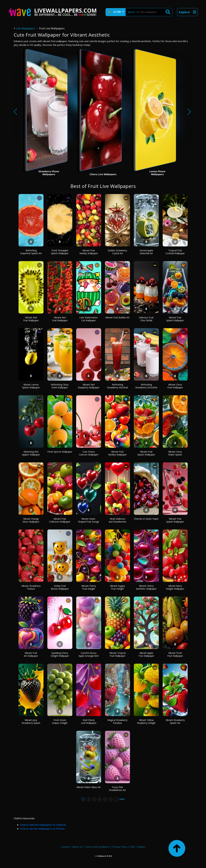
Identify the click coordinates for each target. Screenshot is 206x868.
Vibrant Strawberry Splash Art (175, 721)
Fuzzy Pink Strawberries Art (117, 789)
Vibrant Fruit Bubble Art (117, 317)
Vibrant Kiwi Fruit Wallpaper (31, 319)
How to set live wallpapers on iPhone (42, 829)
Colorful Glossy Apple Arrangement (89, 654)
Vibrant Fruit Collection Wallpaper (60, 520)
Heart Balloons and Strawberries (117, 520)
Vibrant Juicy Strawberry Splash (31, 721)
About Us (77, 847)
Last (122, 799)
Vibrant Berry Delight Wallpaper (175, 587)
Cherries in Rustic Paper (146, 519)
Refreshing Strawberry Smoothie (146, 386)
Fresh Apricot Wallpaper (60, 452)
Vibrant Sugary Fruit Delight (117, 587)
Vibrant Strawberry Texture (31, 587)
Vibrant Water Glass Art (89, 787)
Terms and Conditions (97, 847)
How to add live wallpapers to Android (43, 825)
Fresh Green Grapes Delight (60, 721)
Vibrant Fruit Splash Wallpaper (175, 319)
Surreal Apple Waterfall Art (146, 252)
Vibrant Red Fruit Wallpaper (60, 319)
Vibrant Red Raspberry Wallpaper (89, 386)
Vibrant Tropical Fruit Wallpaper (117, 654)
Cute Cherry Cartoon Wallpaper (89, 453)
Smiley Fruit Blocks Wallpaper (60, 587)
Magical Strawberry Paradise (117, 721)
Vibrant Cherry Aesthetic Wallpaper (146, 587)
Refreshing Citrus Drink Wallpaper (60, 386)
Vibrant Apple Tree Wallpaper (146, 654)
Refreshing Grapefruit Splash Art (31, 252)
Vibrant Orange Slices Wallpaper (31, 520)
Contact (65, 847)
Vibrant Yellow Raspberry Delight (146, 721)
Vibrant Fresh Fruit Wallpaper (175, 654)
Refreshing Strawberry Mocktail (117, 386)
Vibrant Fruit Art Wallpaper (31, 654)
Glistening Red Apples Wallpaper (31, 453)
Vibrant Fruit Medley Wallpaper (89, 252)
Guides (141, 847)
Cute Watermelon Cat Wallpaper (89, 319)
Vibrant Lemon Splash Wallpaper (31, 386)
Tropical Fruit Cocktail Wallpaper (175, 252)
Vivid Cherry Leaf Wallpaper (89, 721)
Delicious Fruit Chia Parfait (146, 319)
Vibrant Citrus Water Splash (175, 453)
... (116, 799)
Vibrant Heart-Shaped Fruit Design (89, 520)
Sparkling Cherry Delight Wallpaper (60, 654)
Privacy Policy (120, 847)
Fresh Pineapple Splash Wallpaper (60, 252)
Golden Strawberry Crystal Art (117, 252)
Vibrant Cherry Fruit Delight (89, 587)
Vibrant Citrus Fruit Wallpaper (175, 386)
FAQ (132, 847)
